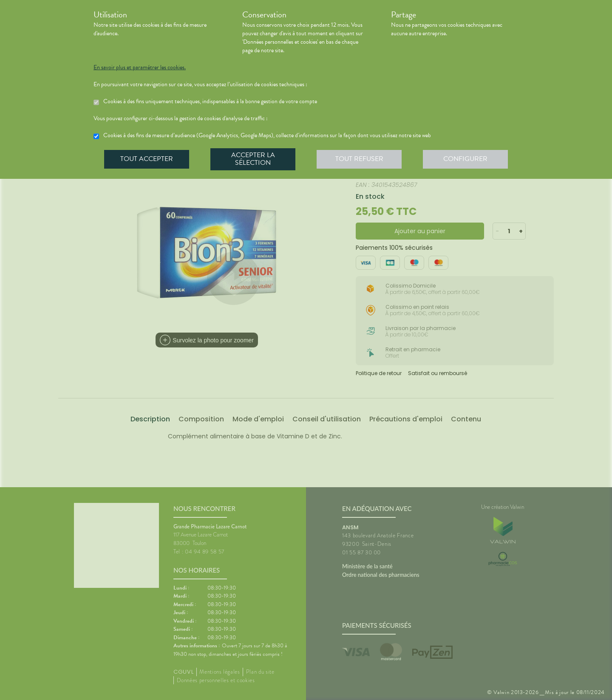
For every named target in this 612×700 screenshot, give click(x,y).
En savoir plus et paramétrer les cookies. (140, 68)
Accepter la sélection (253, 159)
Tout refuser (359, 159)
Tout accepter (147, 159)
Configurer (465, 159)
